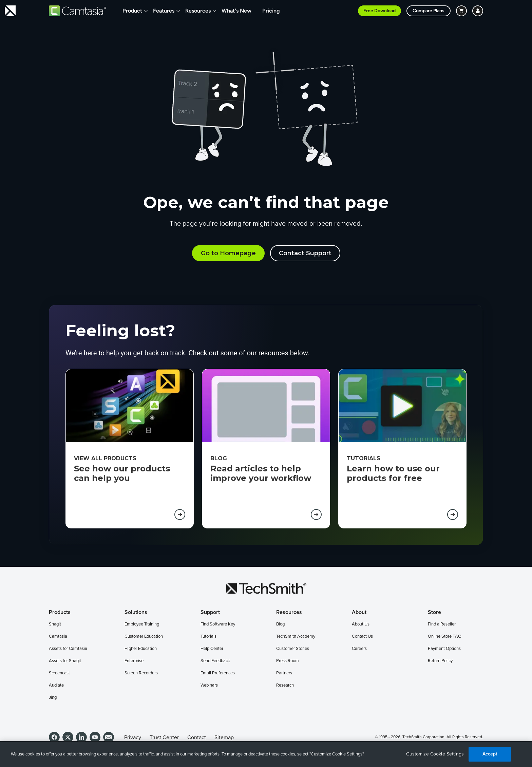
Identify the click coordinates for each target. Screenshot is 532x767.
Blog (280, 624)
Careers (359, 649)
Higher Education (141, 649)
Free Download (379, 11)
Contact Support (305, 253)
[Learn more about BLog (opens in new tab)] (316, 515)
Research (285, 685)
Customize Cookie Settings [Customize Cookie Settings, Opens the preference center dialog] (435, 754)
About (359, 612)
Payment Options (444, 649)
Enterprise (134, 661)
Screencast (59, 673)
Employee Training (142, 624)
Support (210, 612)
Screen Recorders (141, 673)
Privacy (133, 737)
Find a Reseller (442, 624)
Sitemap (224, 737)
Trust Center (164, 737)
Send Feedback (215, 661)
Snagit (55, 624)
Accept (490, 754)
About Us (361, 624)
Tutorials (208, 637)
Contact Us (362, 637)
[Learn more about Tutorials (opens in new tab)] (453, 515)
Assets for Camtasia (68, 649)
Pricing (271, 11)
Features (164, 11)
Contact (197, 737)
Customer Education (144, 637)
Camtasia (58, 637)
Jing (53, 698)
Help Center (212, 649)
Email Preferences (218, 673)
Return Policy (440, 661)
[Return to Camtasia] (78, 11)
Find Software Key (218, 624)
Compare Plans (429, 11)
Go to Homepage (228, 253)
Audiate (56, 685)
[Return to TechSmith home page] (10, 11)
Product (132, 11)
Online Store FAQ (445, 637)
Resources (198, 11)
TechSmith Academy (296, 637)
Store (434, 612)
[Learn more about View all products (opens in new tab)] (180, 515)
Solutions (136, 612)
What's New (236, 11)
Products (60, 612)
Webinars (209, 685)
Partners (284, 673)
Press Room (288, 661)
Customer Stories (293, 649)
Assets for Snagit (65, 661)
